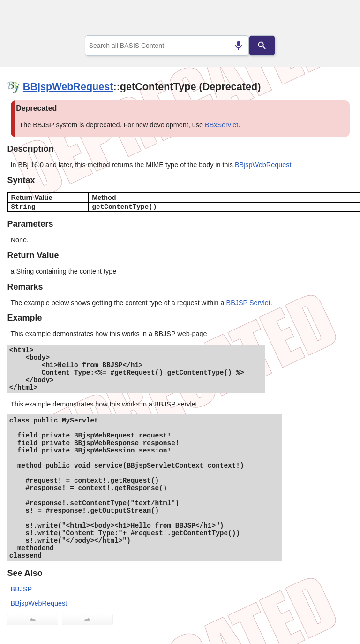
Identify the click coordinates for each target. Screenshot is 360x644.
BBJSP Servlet (248, 303)
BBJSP (22, 589)
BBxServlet (221, 125)
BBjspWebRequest (68, 87)
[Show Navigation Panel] (334, 19)
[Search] (262, 46)
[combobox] (167, 46)
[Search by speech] (239, 46)
